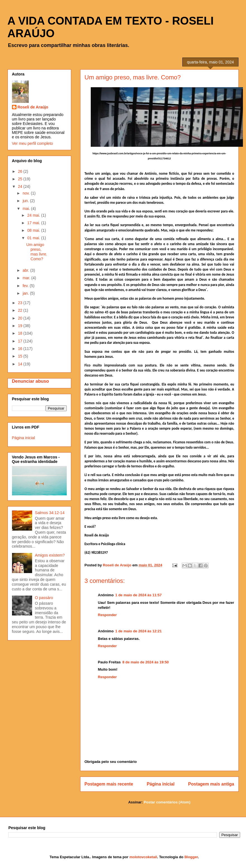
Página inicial (161, 784)
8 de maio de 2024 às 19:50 (145, 662)
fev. (26, 286)
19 (21, 326)
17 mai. (34, 223)
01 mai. (34, 238)
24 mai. (34, 215)
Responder (108, 615)
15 (21, 356)
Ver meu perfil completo (33, 143)
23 (21, 303)
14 (21, 364)
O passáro (44, 598)
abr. (26, 270)
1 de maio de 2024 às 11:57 (138, 595)
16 (21, 349)
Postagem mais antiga (211, 784)
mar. (27, 278)
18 (21, 333)
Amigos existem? (50, 555)
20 (21, 318)
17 (21, 341)
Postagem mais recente (109, 784)
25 (21, 179)
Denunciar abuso (31, 381)
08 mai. (34, 230)
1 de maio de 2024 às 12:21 (138, 631)
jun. (26, 201)
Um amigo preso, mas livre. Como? (37, 252)
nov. (27, 193)
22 (21, 310)
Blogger (191, 857)
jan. (26, 293)
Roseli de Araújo (33, 107)
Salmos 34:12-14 (50, 513)
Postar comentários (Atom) (167, 802)
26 (21, 171)
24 (21, 186)
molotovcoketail (143, 857)
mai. (27, 209)
